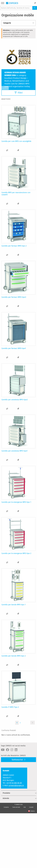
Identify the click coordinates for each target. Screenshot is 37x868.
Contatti (31, 807)
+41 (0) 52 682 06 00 (14, 783)
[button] (7, 150)
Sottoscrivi (18, 760)
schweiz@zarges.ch (16, 785)
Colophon (6, 807)
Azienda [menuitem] (6, 798)
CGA (25, 807)
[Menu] (3, 3)
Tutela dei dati (16, 807)
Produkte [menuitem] (6, 793)
